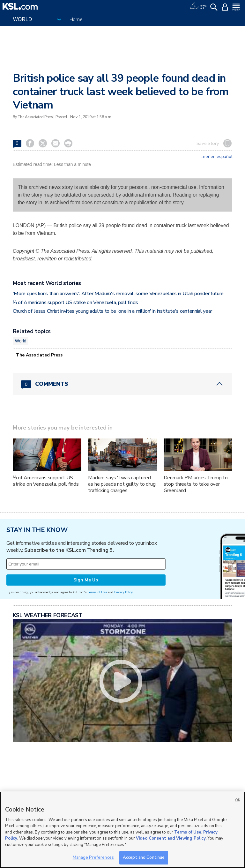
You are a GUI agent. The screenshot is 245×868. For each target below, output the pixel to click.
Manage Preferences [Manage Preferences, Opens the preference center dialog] (93, 857)
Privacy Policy (123, 592)
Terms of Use (97, 592)
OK (238, 800)
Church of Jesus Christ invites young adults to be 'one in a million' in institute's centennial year (112, 311)
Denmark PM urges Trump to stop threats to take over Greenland (196, 484)
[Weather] (198, 6)
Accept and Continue (144, 857)
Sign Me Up (86, 580)
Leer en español (216, 157)
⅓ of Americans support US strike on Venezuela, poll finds (75, 303)
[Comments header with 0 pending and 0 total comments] (123, 384)
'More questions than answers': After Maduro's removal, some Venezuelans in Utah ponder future (118, 294)
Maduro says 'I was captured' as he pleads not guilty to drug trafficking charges (122, 484)
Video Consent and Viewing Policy (171, 838)
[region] (122, 830)
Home (76, 19)
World (21, 341)
